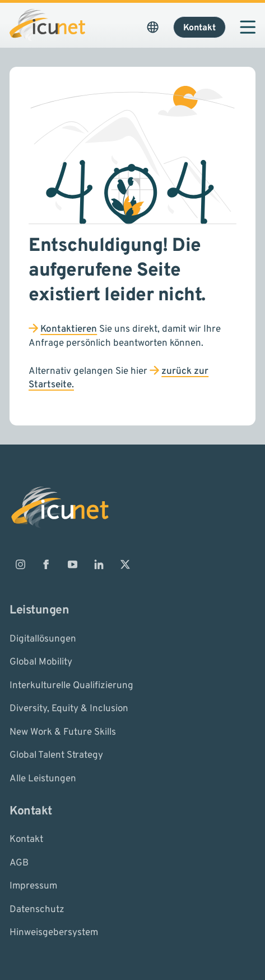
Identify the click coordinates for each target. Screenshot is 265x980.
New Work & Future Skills (63, 732)
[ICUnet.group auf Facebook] (47, 565)
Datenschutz (37, 909)
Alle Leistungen (43, 778)
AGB (19, 863)
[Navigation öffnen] (248, 27)
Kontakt (26, 840)
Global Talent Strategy (56, 755)
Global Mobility (41, 662)
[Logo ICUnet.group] (47, 25)
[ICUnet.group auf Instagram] (20, 565)
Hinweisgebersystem (54, 933)
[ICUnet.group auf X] (125, 565)
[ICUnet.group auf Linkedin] (99, 565)
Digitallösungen (43, 639)
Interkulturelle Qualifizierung (71, 685)
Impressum (33, 886)
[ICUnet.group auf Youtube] (73, 565)
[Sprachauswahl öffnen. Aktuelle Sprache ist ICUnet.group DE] (153, 27)
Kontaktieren (69, 329)
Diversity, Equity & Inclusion (69, 709)
